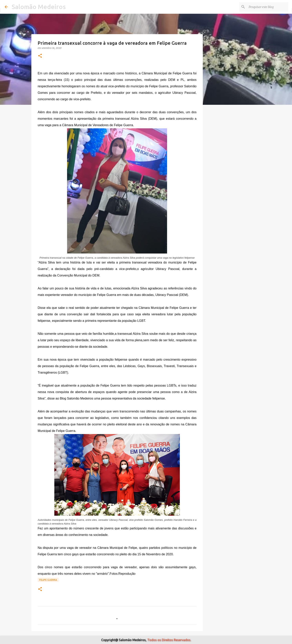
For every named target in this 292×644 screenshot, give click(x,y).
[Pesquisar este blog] (268, 7)
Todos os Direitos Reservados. (169, 640)
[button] (40, 56)
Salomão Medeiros (39, 7)
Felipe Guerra (48, 580)
